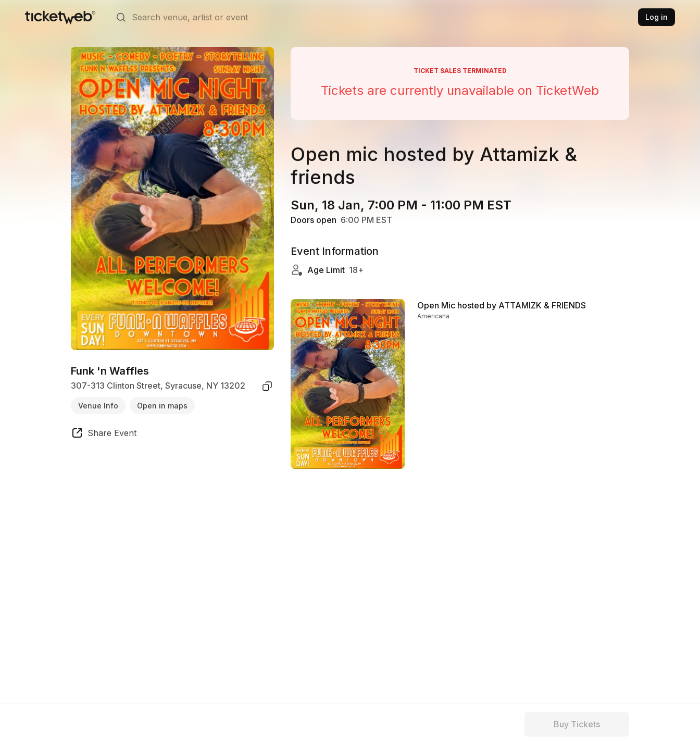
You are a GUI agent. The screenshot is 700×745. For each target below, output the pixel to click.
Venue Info (98, 406)
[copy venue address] (267, 386)
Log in (657, 17)
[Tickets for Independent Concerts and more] (60, 17)
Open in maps (162, 406)
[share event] (104, 434)
